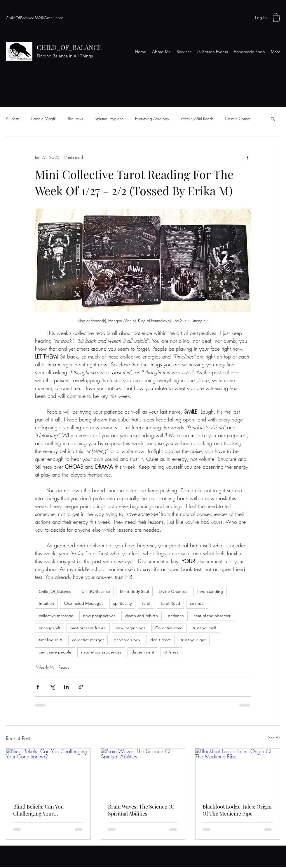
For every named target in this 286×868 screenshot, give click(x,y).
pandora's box (127, 640)
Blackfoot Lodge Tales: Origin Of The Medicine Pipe (237, 810)
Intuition (46, 603)
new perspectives (99, 616)
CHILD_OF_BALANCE (69, 47)
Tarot (146, 603)
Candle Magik (43, 118)
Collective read (169, 628)
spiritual (197, 603)
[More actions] (247, 157)
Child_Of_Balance (55, 591)
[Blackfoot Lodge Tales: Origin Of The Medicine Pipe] (238, 772)
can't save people (55, 652)
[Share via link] (81, 687)
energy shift (50, 628)
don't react (161, 640)
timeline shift (50, 640)
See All (274, 738)
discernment (143, 652)
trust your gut (193, 640)
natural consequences (101, 652)
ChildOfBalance (96, 591)
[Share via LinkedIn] (66, 687)
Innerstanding (210, 591)
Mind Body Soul (134, 591)
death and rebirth (142, 616)
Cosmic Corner (238, 118)
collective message (56, 616)
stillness (171, 652)
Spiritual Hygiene (109, 118)
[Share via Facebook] (38, 687)
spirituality (122, 603)
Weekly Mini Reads (197, 118)
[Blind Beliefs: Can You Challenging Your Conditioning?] (48, 772)
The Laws (75, 118)
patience (176, 616)
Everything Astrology (152, 118)
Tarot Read (170, 603)
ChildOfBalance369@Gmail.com (35, 18)
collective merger (88, 640)
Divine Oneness (173, 591)
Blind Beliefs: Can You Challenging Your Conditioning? (38, 810)
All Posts (13, 118)
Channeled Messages (84, 603)
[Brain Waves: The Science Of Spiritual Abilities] (143, 772)
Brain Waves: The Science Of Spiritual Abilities (141, 810)
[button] (276, 18)
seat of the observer (212, 616)
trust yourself (204, 628)
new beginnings (131, 628)
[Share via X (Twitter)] (52, 687)
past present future (88, 628)
